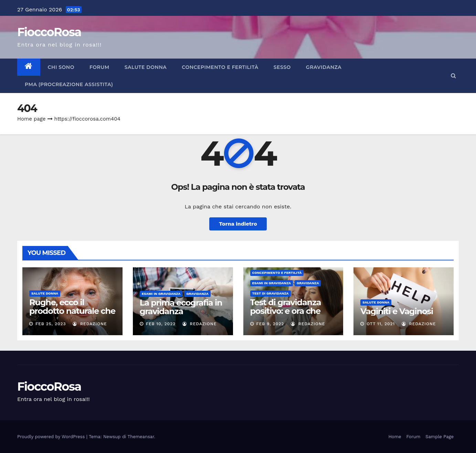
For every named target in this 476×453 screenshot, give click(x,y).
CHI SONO (61, 67)
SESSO (282, 67)
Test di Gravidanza (271, 293)
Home (395, 437)
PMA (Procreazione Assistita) (69, 84)
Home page (31, 119)
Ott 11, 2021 (381, 324)
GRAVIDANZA (324, 67)
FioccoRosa (49, 32)
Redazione (90, 324)
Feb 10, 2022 (161, 324)
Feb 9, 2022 (270, 324)
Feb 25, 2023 (51, 324)
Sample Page (440, 437)
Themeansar (141, 437)
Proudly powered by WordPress (52, 437)
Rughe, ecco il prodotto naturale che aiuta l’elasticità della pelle (72, 315)
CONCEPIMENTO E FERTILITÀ (220, 67)
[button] (453, 76)
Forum (99, 67)
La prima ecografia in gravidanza (181, 307)
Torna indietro (238, 224)
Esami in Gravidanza (161, 294)
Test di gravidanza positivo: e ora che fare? (286, 311)
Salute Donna (146, 67)
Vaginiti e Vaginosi (397, 311)
